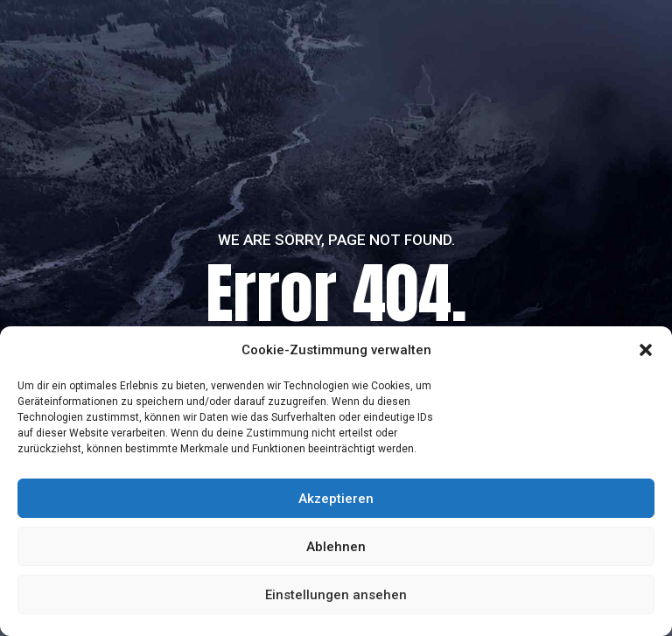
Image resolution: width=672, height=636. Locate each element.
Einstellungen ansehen (336, 595)
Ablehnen (336, 547)
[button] (646, 350)
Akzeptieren (336, 499)
